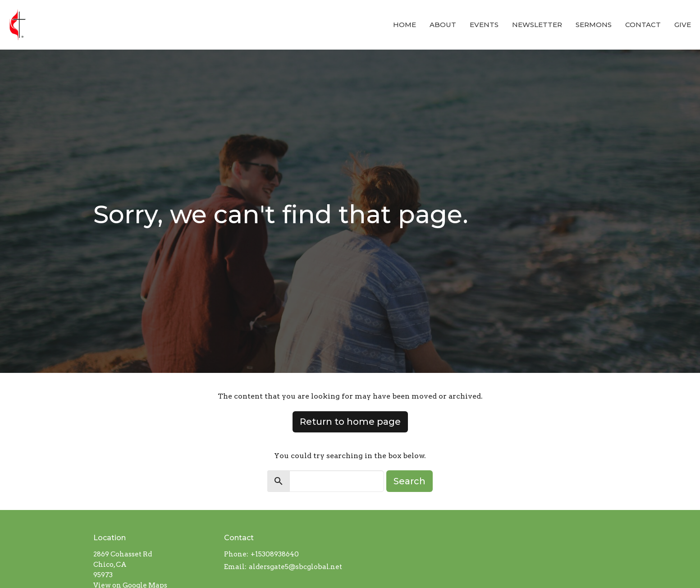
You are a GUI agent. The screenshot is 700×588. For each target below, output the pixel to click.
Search (409, 481)
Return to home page (350, 422)
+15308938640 (275, 554)
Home (405, 25)
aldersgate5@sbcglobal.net (295, 567)
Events (484, 25)
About (443, 25)
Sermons (594, 25)
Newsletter (537, 25)
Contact (643, 25)
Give (683, 25)
